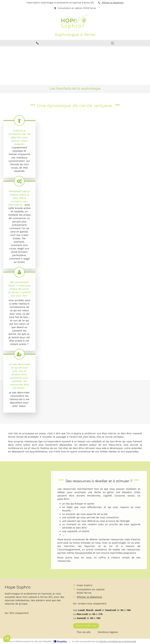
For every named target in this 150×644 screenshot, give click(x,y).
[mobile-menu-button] (113, 43)
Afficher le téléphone (113, 3)
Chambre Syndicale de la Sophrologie (117, 641)
